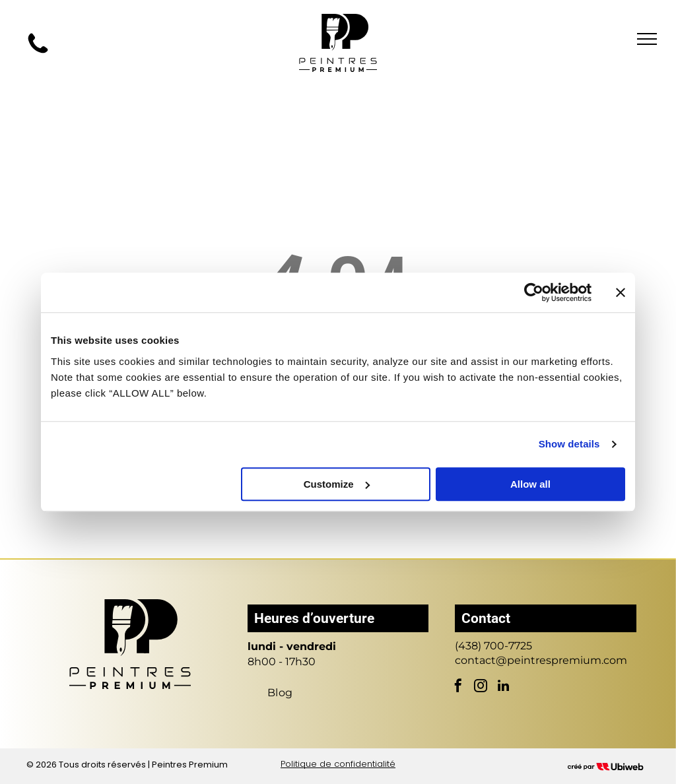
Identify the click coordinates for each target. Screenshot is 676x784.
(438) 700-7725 (493, 646)
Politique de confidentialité (338, 764)
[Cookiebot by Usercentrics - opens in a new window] (534, 292)
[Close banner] (621, 292)
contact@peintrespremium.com (541, 660)
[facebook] (458, 687)
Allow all (530, 484)
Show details (569, 444)
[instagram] (481, 687)
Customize (337, 484)
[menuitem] (280, 693)
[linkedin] (503, 687)
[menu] (647, 39)
